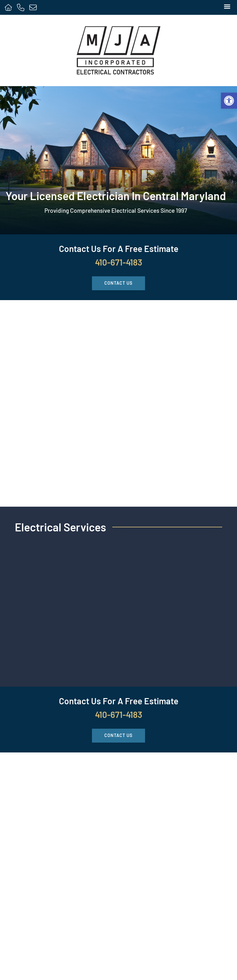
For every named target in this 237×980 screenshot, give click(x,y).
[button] (227, 6)
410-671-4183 (119, 262)
